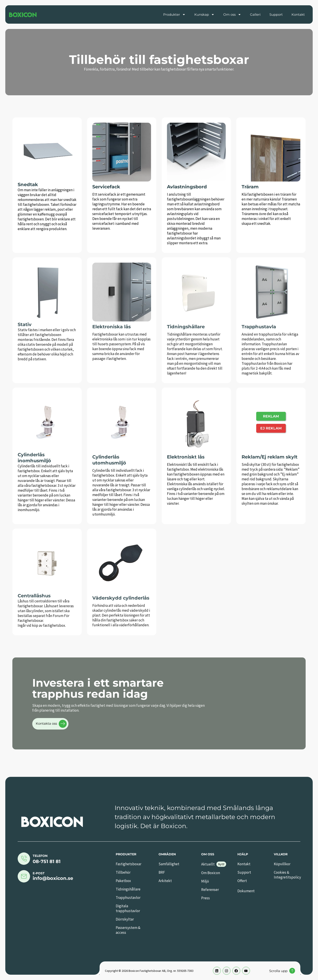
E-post (39, 873)
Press (205, 898)
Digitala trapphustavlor (128, 908)
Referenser (210, 890)
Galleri (255, 14)
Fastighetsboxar (129, 864)
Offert (242, 881)
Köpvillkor (282, 864)
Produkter (174, 14)
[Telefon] (24, 859)
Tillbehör (123, 872)
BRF (162, 872)
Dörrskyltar (125, 919)
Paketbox (123, 881)
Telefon (40, 856)
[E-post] (24, 876)
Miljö (205, 881)
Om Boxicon (211, 873)
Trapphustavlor (128, 898)
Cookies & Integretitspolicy (287, 875)
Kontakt (298, 14)
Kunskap (204, 14)
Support (276, 14)
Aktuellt (208, 864)
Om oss (232, 14)
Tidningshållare (128, 889)
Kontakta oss (51, 724)
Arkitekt (165, 881)
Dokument (246, 891)
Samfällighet (169, 864)
